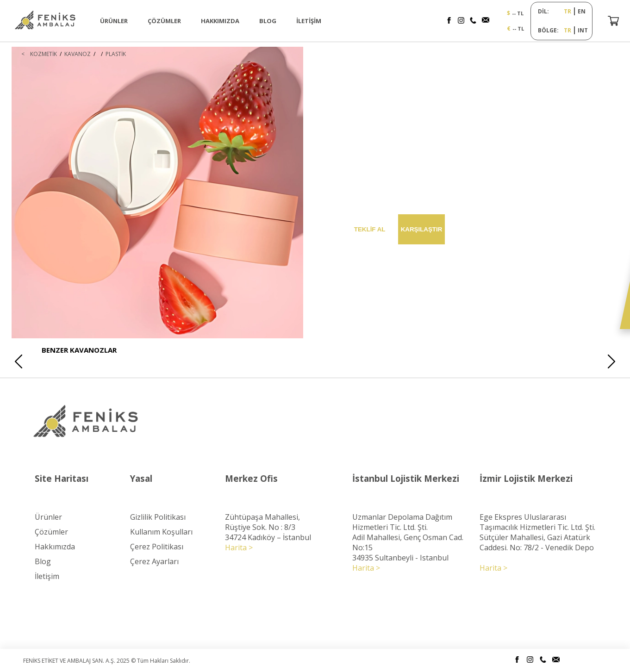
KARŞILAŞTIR (422, 229)
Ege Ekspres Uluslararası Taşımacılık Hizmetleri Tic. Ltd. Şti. (537, 522)
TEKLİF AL (370, 229)
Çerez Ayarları (154, 561)
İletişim (47, 576)
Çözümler (51, 532)
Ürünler (48, 517)
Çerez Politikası (157, 547)
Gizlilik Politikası (158, 517)
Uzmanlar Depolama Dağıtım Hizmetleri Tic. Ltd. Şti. (402, 522)
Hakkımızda (55, 547)
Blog (43, 561)
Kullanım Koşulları (161, 532)
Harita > (239, 548)
